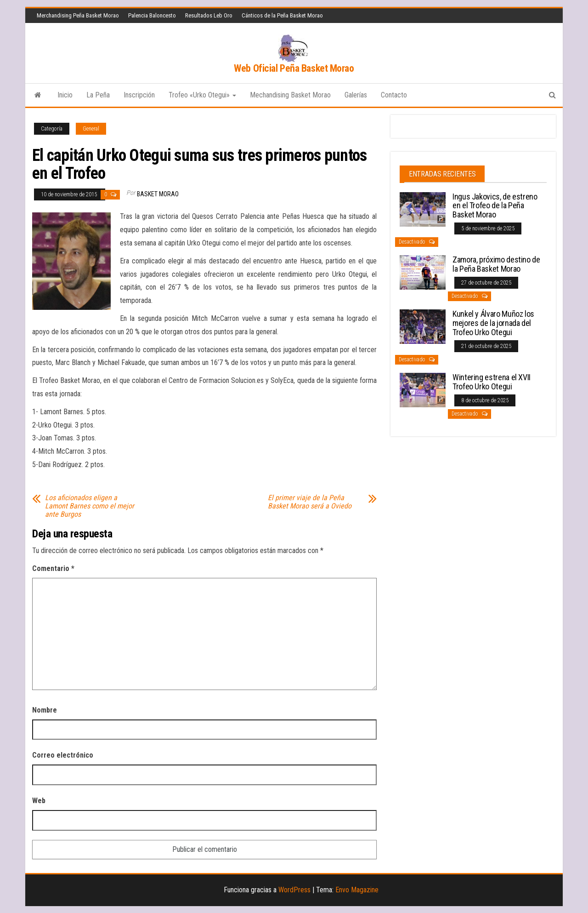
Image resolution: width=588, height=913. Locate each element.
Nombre (45, 710)
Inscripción (139, 95)
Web (39, 801)
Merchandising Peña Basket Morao (78, 15)
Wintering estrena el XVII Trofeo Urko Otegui (492, 382)
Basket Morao (158, 194)
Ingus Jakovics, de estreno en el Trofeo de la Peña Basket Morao (495, 206)
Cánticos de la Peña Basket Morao (282, 15)
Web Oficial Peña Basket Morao (294, 68)
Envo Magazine (357, 890)
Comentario (53, 568)
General (91, 129)
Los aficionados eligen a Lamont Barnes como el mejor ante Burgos (90, 506)
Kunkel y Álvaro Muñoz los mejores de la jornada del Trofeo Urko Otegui (493, 323)
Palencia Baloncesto (152, 15)
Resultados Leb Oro (209, 15)
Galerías (356, 95)
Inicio (65, 95)
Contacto (394, 95)
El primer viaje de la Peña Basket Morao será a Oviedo (310, 502)
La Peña (98, 95)
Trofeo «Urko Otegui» (202, 95)
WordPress (294, 890)
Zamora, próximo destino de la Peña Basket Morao (496, 264)
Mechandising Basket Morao (290, 95)
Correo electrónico (63, 755)
